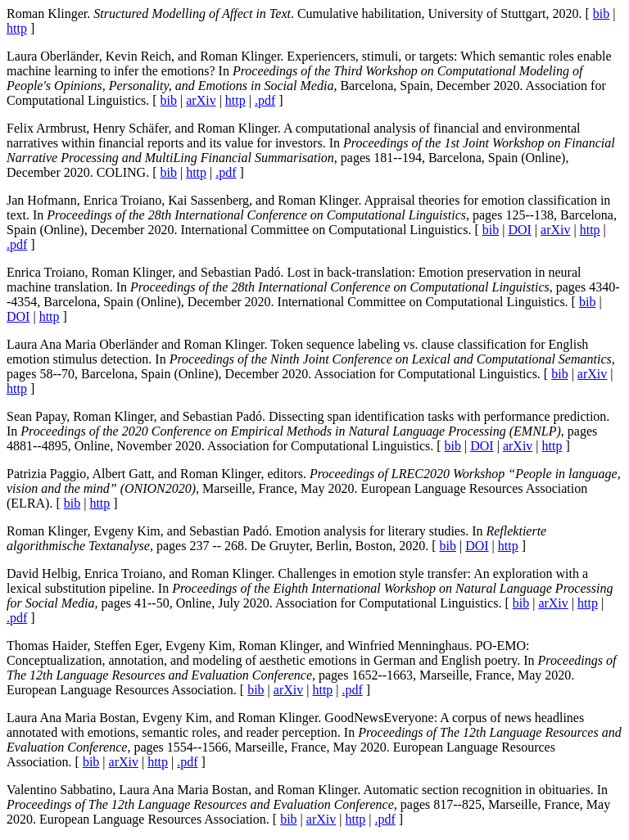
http (17, 28)
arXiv (201, 100)
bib (601, 14)
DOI (519, 230)
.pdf (265, 100)
